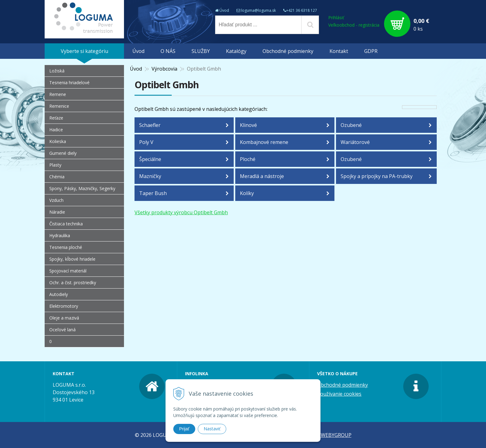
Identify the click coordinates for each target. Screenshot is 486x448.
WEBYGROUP (336, 435)
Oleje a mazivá (64, 318)
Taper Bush (153, 193)
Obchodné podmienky (288, 51)
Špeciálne (150, 159)
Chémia (57, 177)
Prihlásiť (336, 17)
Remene (58, 94)
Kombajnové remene (264, 142)
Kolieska (58, 141)
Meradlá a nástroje (262, 176)
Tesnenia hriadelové (69, 83)
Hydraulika (60, 235)
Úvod (224, 10)
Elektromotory (64, 306)
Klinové (248, 125)
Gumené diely (63, 153)
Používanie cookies (339, 394)
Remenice (59, 106)
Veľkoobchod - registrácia (354, 25)
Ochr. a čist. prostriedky (73, 283)
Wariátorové (355, 142)
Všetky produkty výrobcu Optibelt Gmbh (181, 212)
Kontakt (339, 51)
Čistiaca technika (66, 224)
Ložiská (57, 71)
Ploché (248, 159)
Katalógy (236, 51)
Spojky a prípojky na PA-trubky (377, 176)
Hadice (56, 130)
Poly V (146, 142)
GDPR (371, 51)
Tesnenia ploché (66, 247)
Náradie (57, 212)
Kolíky (247, 193)
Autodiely (59, 294)
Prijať (184, 429)
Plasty (55, 165)
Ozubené (351, 125)
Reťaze (56, 118)
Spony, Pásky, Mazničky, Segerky (82, 188)
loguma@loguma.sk (258, 10)
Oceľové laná (62, 330)
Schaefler (150, 125)
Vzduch (56, 200)
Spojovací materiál (68, 271)
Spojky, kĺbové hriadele (72, 259)
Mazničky (150, 176)
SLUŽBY (201, 51)
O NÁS (168, 51)
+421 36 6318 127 (302, 10)
